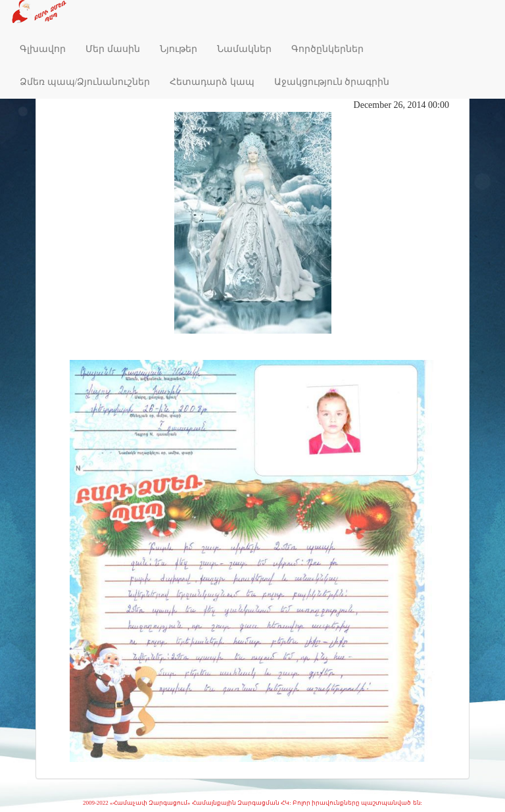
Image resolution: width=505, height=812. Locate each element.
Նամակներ (244, 49)
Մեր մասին (113, 49)
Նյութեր (179, 49)
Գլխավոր (43, 49)
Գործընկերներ (327, 49)
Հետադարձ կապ (212, 82)
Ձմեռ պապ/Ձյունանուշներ (85, 82)
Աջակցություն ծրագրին (332, 82)
